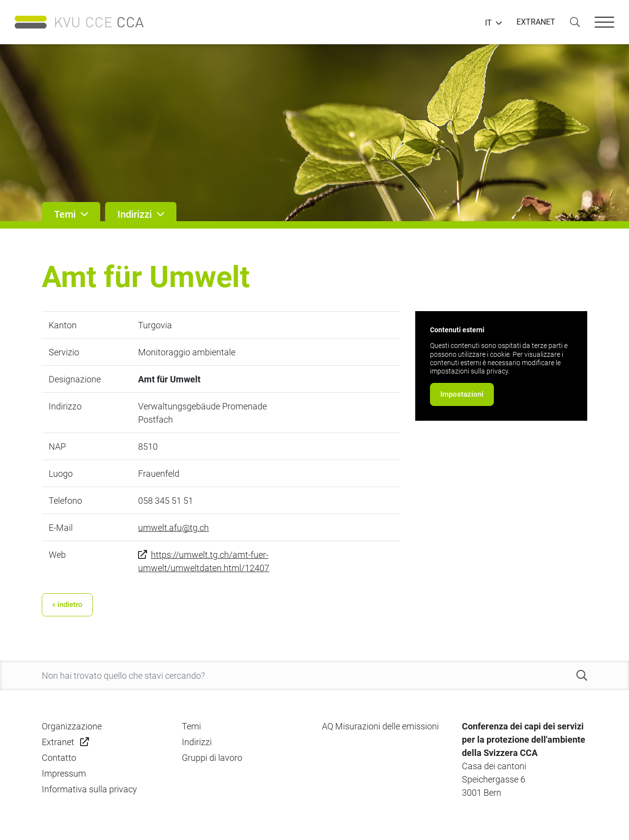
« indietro (67, 605)
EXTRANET (536, 22)
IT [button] (488, 23)
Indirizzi (197, 742)
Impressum (64, 773)
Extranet (58, 742)
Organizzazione (72, 726)
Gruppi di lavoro (212, 758)
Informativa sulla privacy (89, 789)
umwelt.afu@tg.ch (173, 528)
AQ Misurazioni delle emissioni (380, 726)
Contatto (59, 758)
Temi (191, 726)
